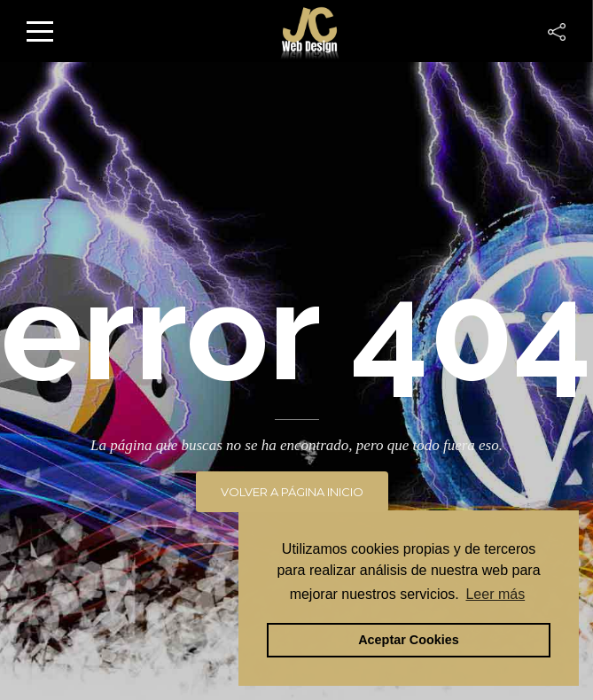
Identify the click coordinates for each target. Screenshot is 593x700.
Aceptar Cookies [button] (409, 640)
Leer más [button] (495, 594)
